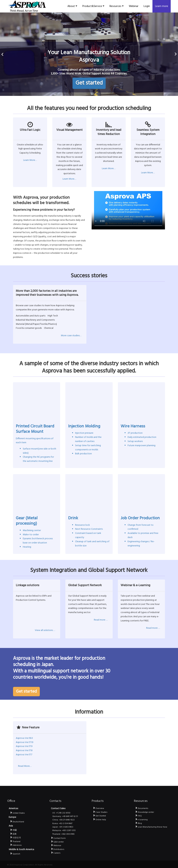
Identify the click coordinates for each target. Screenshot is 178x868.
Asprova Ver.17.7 (24, 755)
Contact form (58, 838)
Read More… (25, 766)
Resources (117, 6)
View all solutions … (45, 630)
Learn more (162, 6)
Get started (89, 83)
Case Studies (100, 812)
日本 (13, 834)
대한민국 (15, 838)
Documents (142, 808)
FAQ (138, 816)
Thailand (15, 842)
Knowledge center (145, 812)
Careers (56, 853)
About (72, 6)
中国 (13, 830)
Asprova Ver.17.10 (25, 742)
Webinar (134, 6)
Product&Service (93, 6)
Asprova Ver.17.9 (24, 746)
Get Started (99, 816)
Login (147, 6)
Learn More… (30, 160)
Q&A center (57, 842)
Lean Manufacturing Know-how (151, 827)
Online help (100, 820)
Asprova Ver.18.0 (24, 738)
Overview (99, 808)
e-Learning (141, 820)
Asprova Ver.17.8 (24, 751)
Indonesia (16, 845)
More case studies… (71, 336)
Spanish (15, 854)
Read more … (101, 620)
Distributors (58, 849)
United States (17, 813)
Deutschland (17, 822)
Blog (139, 823)
